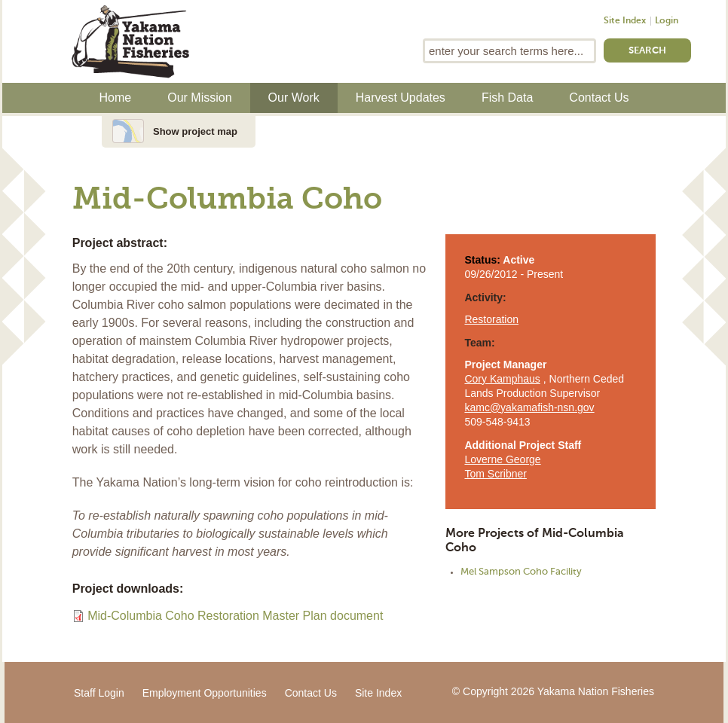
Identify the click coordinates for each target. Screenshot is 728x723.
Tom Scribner (495, 474)
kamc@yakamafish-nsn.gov (529, 407)
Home (116, 98)
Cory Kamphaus (502, 379)
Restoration (491, 319)
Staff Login (99, 693)
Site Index (625, 21)
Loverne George (502, 459)
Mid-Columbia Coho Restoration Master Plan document (235, 616)
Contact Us (599, 98)
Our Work (294, 98)
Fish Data (507, 98)
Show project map (195, 131)
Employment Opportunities (205, 693)
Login (667, 21)
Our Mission (199, 98)
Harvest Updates (401, 98)
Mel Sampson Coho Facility (521, 572)
